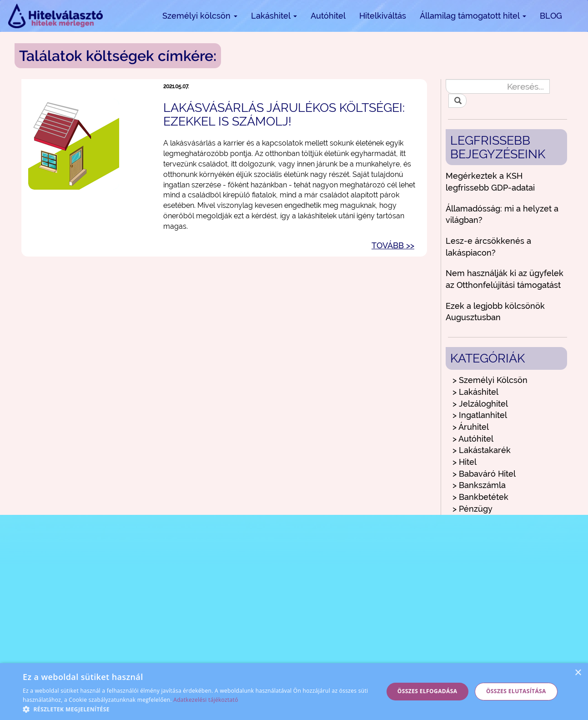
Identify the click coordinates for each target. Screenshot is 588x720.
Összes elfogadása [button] (427, 691)
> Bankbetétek (480, 497)
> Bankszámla (479, 485)
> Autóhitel (473, 439)
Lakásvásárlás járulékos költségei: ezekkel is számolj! (284, 114)
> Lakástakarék (482, 450)
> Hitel (465, 462)
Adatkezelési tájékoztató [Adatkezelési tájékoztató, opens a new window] (206, 700)
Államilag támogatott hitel (473, 16)
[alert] (294, 692)
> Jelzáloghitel (480, 404)
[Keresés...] (498, 86)
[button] (198, 709)
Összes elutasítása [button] (516, 691)
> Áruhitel (471, 427)
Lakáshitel (274, 16)
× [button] (578, 673)
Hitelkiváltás (383, 16)
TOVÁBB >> (393, 245)
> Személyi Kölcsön (490, 380)
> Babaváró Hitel (484, 474)
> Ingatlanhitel (480, 415)
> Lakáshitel (475, 392)
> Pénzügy (472, 509)
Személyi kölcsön (200, 16)
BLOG (551, 16)
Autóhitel (328, 16)
